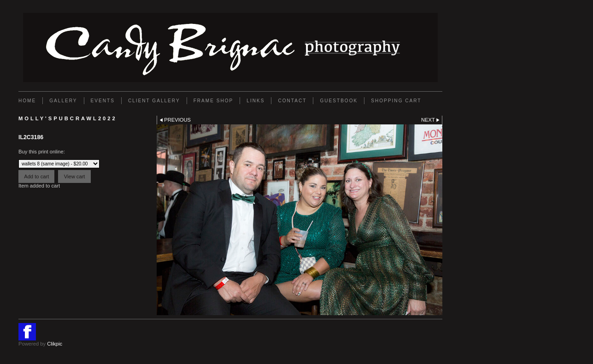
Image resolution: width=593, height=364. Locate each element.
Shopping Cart (396, 101)
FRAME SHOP (214, 101)
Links (255, 101)
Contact (292, 101)
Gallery (63, 101)
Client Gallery (154, 101)
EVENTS (103, 101)
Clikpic (55, 344)
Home (27, 101)
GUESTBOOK (339, 101)
